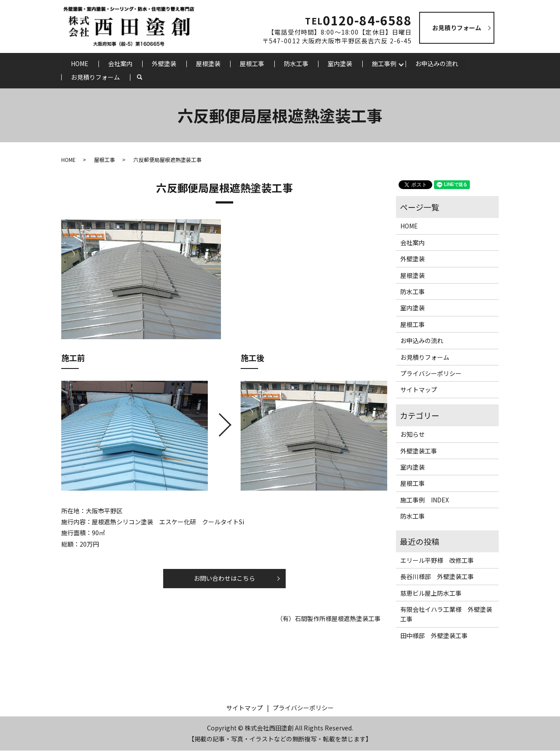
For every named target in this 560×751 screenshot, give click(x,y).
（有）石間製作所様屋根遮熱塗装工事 (329, 619)
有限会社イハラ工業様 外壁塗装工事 (446, 614)
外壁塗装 (164, 63)
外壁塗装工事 (419, 451)
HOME (80, 63)
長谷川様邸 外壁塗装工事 (437, 577)
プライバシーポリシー (431, 374)
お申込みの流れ (437, 63)
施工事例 (385, 63)
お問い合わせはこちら (224, 579)
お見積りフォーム (95, 77)
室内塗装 (341, 63)
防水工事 (297, 63)
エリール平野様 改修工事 (437, 561)
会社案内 (120, 63)
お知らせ (413, 435)
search (144, 77)
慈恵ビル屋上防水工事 (431, 593)
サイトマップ (419, 390)
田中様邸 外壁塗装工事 (434, 636)
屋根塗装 (209, 63)
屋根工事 (253, 63)
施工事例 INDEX (425, 500)
